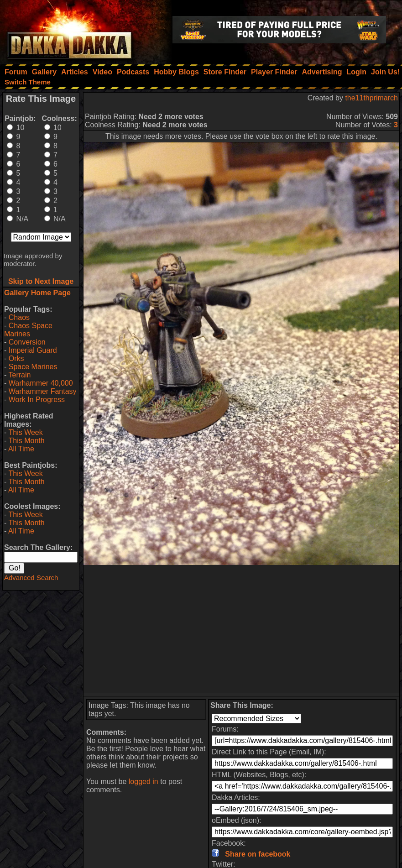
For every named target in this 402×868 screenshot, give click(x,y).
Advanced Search (31, 578)
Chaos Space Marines (28, 330)
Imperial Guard (33, 350)
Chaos (19, 317)
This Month (26, 441)
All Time (21, 449)
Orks (16, 358)
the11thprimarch (371, 98)
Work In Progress (37, 400)
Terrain (19, 375)
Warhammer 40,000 (41, 383)
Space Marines (33, 367)
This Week (25, 432)
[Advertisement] (241, 629)
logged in (144, 782)
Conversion (27, 342)
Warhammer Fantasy (43, 391)
